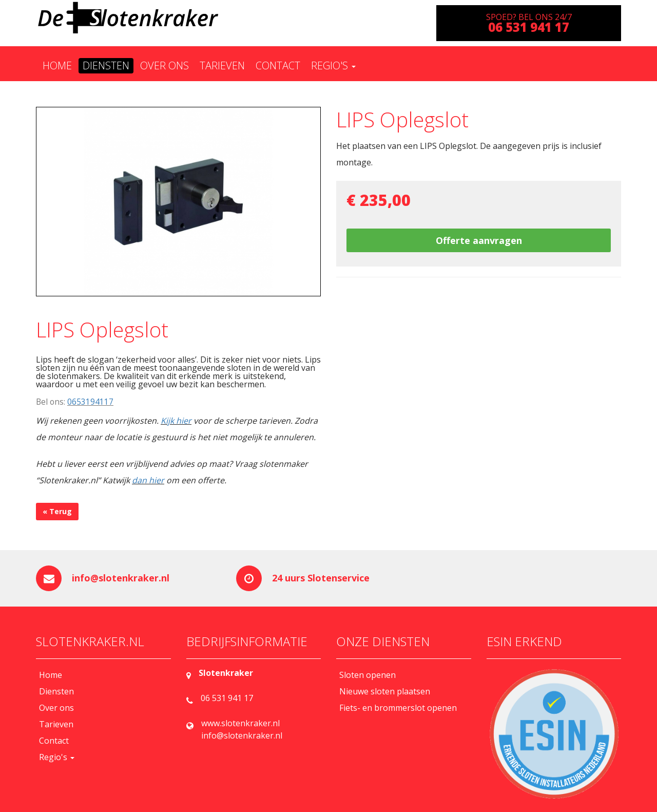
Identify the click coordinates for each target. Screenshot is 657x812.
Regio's (333, 65)
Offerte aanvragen (479, 240)
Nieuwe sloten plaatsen (385, 691)
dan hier (148, 480)
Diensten (106, 65)
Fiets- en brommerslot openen (398, 708)
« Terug (57, 511)
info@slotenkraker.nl (121, 578)
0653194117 (90, 402)
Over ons (165, 65)
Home (57, 65)
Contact (278, 65)
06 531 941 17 (227, 698)
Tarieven (222, 65)
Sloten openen (368, 675)
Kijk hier (176, 421)
